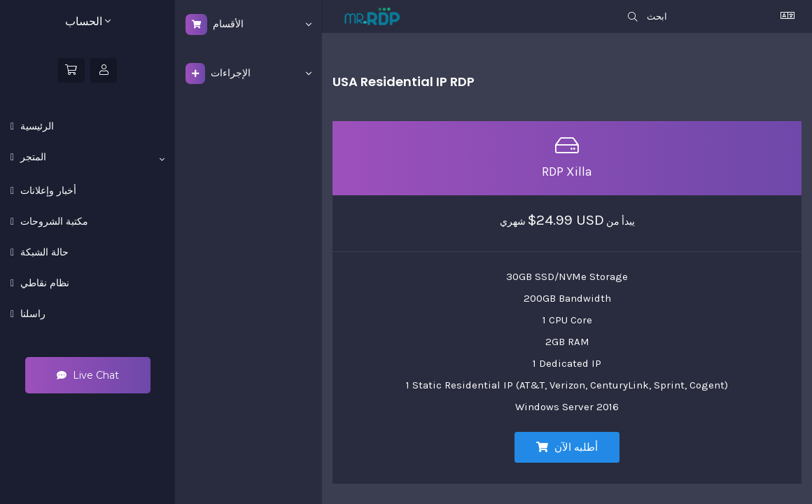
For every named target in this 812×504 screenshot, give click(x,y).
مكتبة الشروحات (53, 221)
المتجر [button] (91, 157)
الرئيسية (36, 126)
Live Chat (88, 375)
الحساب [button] (88, 21)
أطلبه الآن (567, 447)
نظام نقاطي (43, 283)
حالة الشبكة (43, 252)
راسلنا (31, 314)
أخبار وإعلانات (47, 190)
